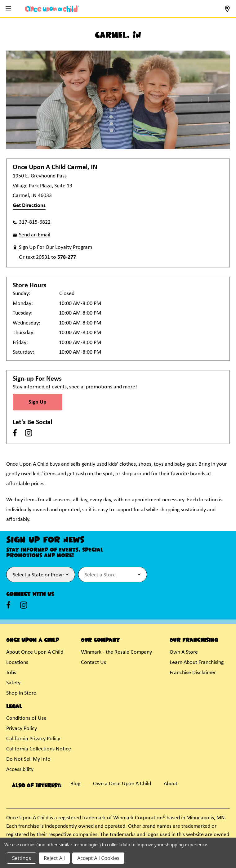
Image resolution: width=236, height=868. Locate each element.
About (171, 784)
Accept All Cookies (98, 858)
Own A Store (184, 652)
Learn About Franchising (197, 662)
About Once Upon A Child (35, 652)
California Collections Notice (39, 749)
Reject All (54, 858)
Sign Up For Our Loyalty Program (56, 247)
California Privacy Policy (33, 739)
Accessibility (20, 770)
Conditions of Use (26, 718)
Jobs (11, 673)
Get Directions (29, 206)
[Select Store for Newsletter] (113, 575)
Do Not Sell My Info (28, 759)
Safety (13, 683)
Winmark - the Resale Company (116, 652)
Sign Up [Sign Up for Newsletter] (38, 402)
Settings (22, 858)
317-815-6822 (35, 222)
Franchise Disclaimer (193, 673)
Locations (17, 662)
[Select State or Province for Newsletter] (41, 575)
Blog (75, 784)
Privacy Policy (22, 729)
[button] (9, 9)
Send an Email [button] (35, 235)
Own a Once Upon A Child (122, 784)
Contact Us (94, 662)
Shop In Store (21, 693)
